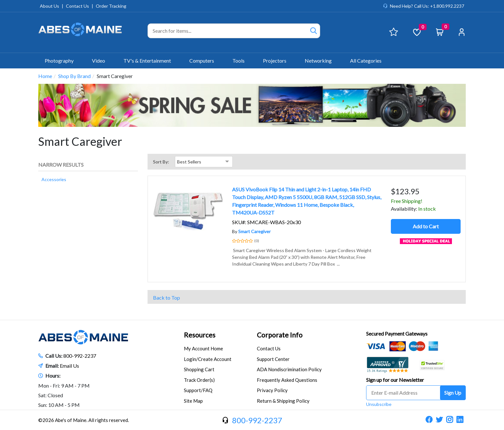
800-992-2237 (80, 356)
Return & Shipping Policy (283, 401)
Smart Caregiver (254, 231)
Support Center (273, 359)
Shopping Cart (199, 369)
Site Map (193, 401)
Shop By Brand (74, 76)
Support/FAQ (198, 390)
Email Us (69, 366)
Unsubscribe (379, 404)
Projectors (277, 61)
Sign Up (453, 393)
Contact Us (77, 6)
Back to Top (166, 298)
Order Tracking (111, 6)
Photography (62, 61)
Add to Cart (426, 226)
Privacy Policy (272, 390)
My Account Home (203, 348)
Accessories (54, 179)
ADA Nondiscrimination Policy (289, 369)
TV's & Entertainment (150, 61)
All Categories (366, 61)
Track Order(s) (199, 380)
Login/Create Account (208, 359)
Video (101, 61)
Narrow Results (61, 165)
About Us (50, 6)
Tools (241, 61)
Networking (321, 61)
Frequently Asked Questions (287, 380)
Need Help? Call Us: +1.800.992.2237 (427, 6)
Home (45, 76)
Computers (204, 61)
